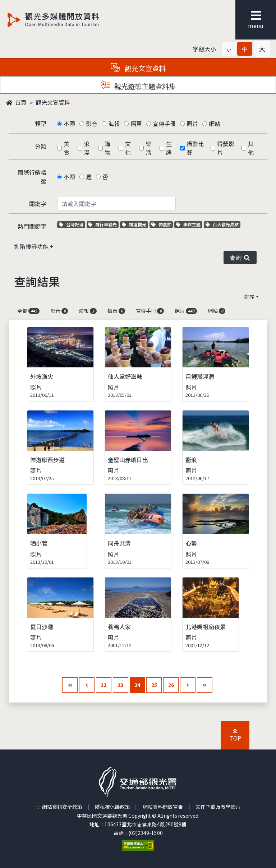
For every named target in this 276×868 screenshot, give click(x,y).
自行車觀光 (102, 224)
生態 (169, 148)
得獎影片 (226, 148)
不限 (69, 124)
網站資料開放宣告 (163, 807)
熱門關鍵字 (32, 226)
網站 (215, 124)
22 (103, 685)
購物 (107, 148)
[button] (229, 49)
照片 (192, 124)
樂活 (148, 148)
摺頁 (136, 124)
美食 (66, 148)
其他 (251, 148)
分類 (41, 146)
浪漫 (87, 148)
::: (37, 807)
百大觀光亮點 (222, 224)
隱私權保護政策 (112, 807)
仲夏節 (162, 224)
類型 (41, 124)
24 (137, 685)
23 (120, 685)
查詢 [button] (240, 257)
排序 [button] (249, 297)
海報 (114, 124)
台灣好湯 (72, 224)
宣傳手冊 (164, 124)
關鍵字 (38, 204)
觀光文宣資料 (53, 102)
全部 (28, 311)
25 (154, 685)
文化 (128, 148)
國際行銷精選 (32, 177)
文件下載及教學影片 (218, 807)
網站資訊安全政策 (62, 807)
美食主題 (189, 224)
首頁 (16, 102)
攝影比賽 (195, 148)
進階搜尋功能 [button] (32, 246)
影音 (92, 124)
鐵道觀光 (135, 224)
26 (171, 685)
